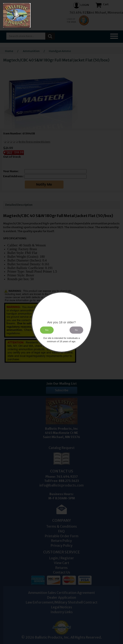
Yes (47, 330)
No (76, 330)
